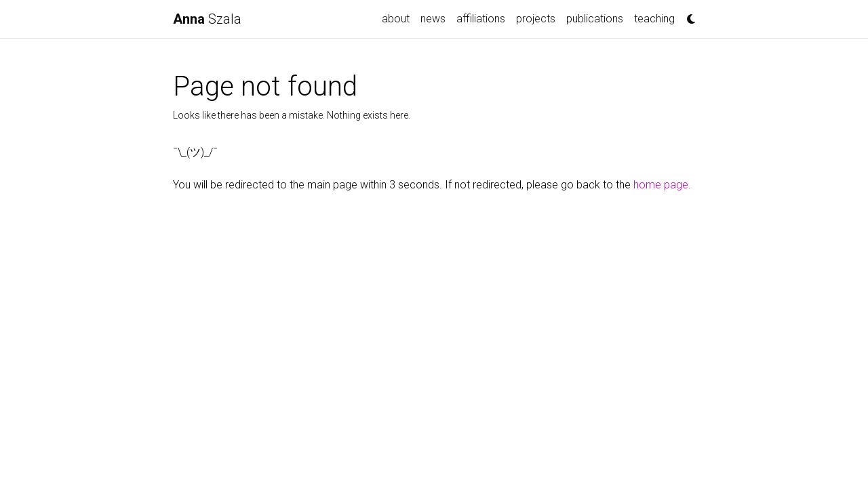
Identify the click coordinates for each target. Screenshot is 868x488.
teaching (654, 19)
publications (595, 19)
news (433, 19)
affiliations (481, 19)
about (396, 19)
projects (536, 19)
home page (661, 185)
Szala (207, 19)
